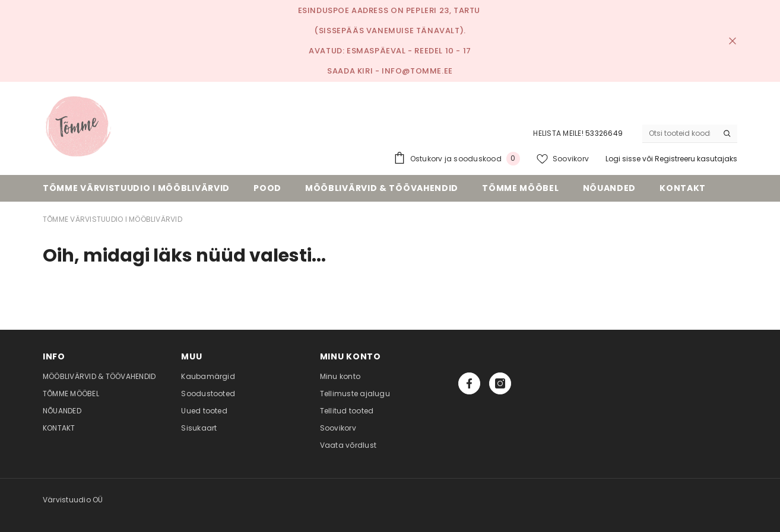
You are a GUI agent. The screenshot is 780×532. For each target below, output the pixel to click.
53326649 (604, 133)
